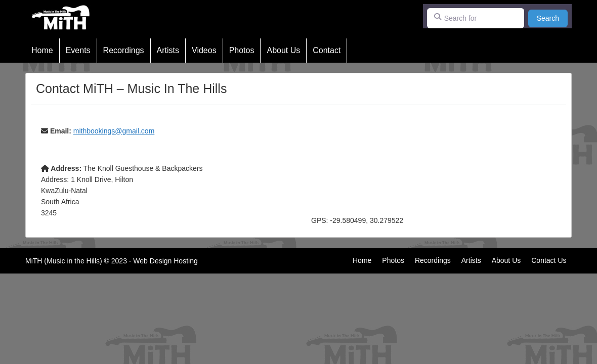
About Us (283, 50)
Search (552, 17)
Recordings (124, 50)
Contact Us (549, 260)
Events (78, 50)
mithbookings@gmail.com (114, 131)
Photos (242, 50)
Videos (204, 50)
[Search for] (476, 18)
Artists (168, 50)
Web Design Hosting (165, 261)
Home (42, 50)
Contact (327, 50)
